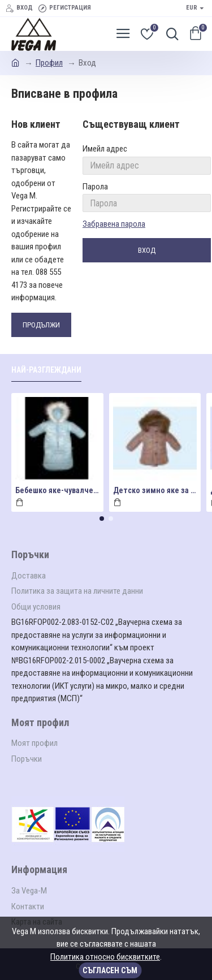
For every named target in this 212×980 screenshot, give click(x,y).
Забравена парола (114, 224)
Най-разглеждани (46, 370)
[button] (102, 519)
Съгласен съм (110, 970)
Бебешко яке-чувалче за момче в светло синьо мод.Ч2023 (57, 490)
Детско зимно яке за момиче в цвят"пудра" (155, 490)
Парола (95, 187)
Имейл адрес (105, 149)
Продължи (41, 325)
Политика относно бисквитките (105, 957)
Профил (49, 63)
